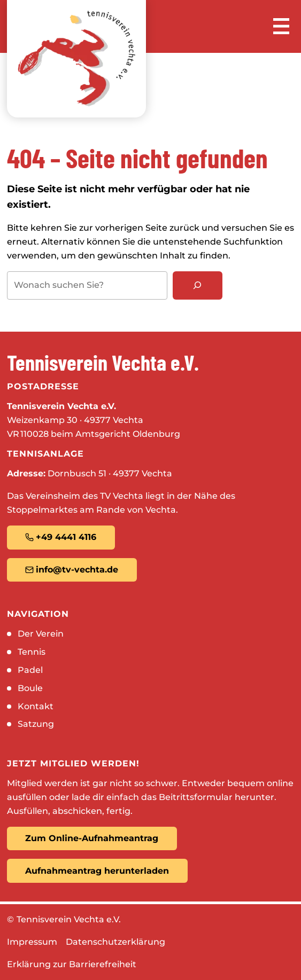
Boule (30, 688)
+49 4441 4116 (61, 537)
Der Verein (41, 634)
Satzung (36, 724)
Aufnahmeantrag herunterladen (97, 871)
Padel (30, 670)
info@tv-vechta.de (72, 570)
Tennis (32, 652)
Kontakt (36, 706)
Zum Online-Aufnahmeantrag (92, 838)
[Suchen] (198, 285)
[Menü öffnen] (281, 26)
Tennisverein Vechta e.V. (69, 919)
